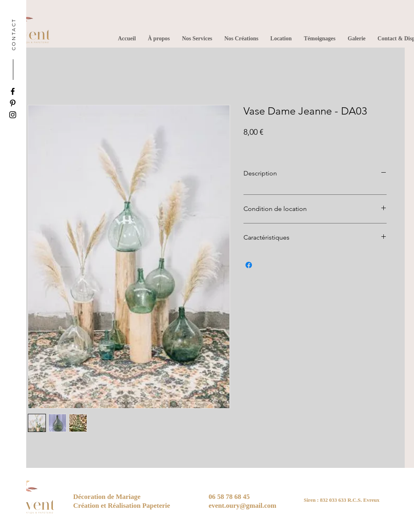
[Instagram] (13, 115)
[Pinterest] (13, 103)
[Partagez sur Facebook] (249, 265)
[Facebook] (13, 91)
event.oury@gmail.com (243, 506)
